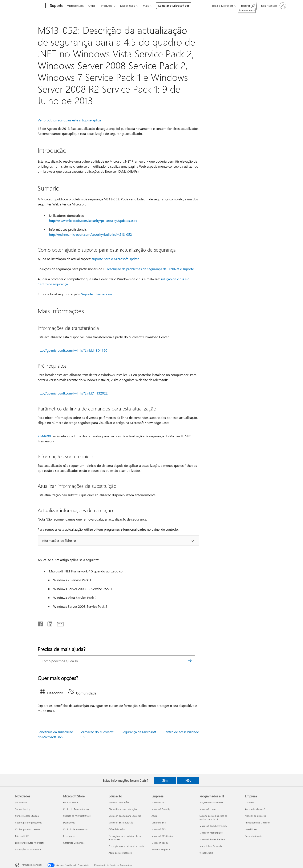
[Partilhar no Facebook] (41, 623)
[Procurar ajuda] (247, 5)
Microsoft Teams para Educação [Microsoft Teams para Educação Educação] (125, 816)
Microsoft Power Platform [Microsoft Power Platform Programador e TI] (212, 839)
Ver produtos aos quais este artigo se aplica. (70, 120)
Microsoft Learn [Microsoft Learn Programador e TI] (207, 809)
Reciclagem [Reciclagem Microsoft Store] (69, 836)
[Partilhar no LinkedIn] (48, 623)
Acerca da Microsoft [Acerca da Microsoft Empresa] (255, 809)
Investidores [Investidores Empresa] (251, 829)
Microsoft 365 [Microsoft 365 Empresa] (159, 829)
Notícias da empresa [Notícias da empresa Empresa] (255, 816)
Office (92, 6)
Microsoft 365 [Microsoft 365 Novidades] (22, 836)
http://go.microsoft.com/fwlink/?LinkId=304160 (72, 350)
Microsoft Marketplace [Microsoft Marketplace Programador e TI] (211, 833)
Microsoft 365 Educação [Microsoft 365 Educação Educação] (121, 823)
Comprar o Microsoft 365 (174, 6)
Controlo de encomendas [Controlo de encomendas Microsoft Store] (76, 829)
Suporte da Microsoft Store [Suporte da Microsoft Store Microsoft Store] (77, 816)
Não (188, 780)
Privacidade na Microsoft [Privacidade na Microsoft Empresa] (258, 823)
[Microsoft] (30, 6)
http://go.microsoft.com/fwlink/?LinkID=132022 (73, 393)
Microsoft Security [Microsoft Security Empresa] (161, 809)
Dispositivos (128, 6)
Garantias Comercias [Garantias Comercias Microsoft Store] (74, 843)
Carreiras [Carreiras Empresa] (250, 802)
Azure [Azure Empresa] (154, 816)
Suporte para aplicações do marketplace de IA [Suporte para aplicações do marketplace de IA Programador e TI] (213, 817)
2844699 (44, 436)
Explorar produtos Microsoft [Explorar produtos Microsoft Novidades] (29, 843)
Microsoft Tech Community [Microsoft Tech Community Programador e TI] (213, 826)
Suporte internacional (97, 294)
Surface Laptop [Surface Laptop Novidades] (23, 809)
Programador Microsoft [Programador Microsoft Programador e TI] (211, 802)
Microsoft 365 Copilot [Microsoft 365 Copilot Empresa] (163, 836)
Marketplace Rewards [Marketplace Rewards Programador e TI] (211, 846)
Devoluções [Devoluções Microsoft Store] (69, 823)
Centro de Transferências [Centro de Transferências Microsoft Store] (76, 809)
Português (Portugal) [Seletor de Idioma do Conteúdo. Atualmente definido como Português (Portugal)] (32, 865)
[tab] (52, 693)
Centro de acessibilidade (181, 732)
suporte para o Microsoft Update (115, 259)
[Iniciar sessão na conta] (273, 6)
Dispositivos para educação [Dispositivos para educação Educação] (123, 809)
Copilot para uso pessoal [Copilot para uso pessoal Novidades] (28, 829)
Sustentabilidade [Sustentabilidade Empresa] (254, 836)
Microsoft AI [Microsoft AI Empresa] (158, 802)
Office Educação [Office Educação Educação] (117, 829)
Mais (146, 6)
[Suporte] (56, 6)
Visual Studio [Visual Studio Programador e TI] (206, 853)
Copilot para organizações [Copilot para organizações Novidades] (29, 823)
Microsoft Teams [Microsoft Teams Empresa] (160, 843)
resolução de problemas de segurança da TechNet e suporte (150, 269)
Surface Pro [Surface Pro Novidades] (21, 802)
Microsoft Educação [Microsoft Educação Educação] (119, 802)
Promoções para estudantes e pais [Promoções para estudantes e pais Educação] (126, 846)
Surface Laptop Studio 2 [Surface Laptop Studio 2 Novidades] (27, 816)
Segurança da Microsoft (139, 732)
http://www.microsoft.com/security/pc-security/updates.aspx (93, 220)
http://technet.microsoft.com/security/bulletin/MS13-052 (90, 234)
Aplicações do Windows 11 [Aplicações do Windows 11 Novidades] (29, 849)
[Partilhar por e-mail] (58, 623)
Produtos (107, 6)
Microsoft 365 (75, 6)
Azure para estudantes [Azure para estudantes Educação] (120, 853)
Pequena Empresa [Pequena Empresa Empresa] (161, 849)
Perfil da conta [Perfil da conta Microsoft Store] (70, 802)
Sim (165, 780)
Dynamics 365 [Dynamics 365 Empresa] (159, 823)
